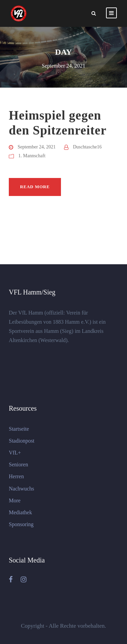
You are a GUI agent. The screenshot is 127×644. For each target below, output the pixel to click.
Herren (16, 476)
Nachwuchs (22, 489)
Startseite (19, 429)
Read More (35, 187)
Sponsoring (21, 524)
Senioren (18, 464)
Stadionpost (22, 441)
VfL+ (15, 453)
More (15, 500)
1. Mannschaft (32, 156)
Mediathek (20, 512)
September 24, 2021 (37, 147)
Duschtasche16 (87, 147)
